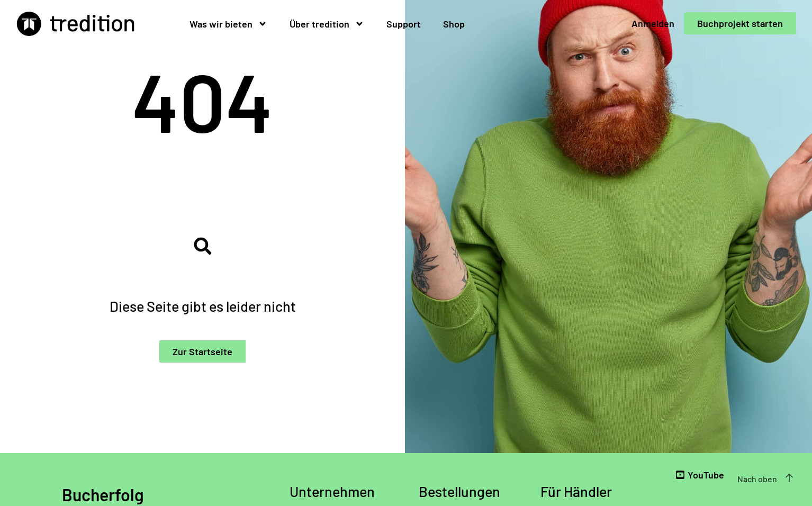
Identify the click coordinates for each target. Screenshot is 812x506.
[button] (202, 246)
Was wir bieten (228, 24)
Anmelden (653, 23)
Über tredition (327, 24)
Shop (454, 24)
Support (404, 24)
